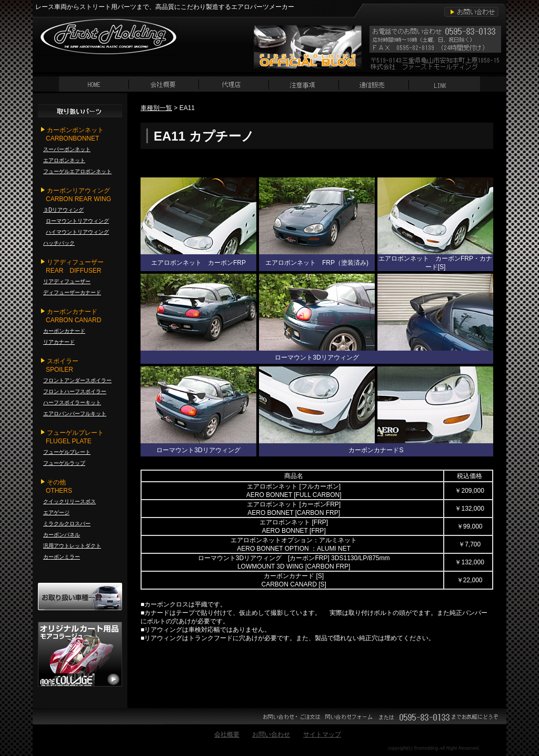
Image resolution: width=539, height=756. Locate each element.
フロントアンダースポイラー (77, 380)
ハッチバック (59, 243)
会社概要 (227, 734)
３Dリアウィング (63, 210)
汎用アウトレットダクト (72, 546)
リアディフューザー (67, 281)
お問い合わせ (271, 734)
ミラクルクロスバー (67, 524)
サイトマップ (322, 734)
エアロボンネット (64, 160)
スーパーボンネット (67, 149)
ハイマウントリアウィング (77, 232)
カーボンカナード (64, 331)
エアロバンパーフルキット (75, 414)
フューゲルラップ (64, 463)
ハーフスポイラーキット (72, 402)
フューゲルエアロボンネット (77, 171)
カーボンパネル (62, 535)
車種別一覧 (156, 108)
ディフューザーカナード (72, 292)
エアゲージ (56, 513)
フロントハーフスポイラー (75, 391)
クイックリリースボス (69, 501)
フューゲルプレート (67, 452)
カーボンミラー (62, 557)
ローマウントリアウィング (77, 221)
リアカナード (59, 342)
